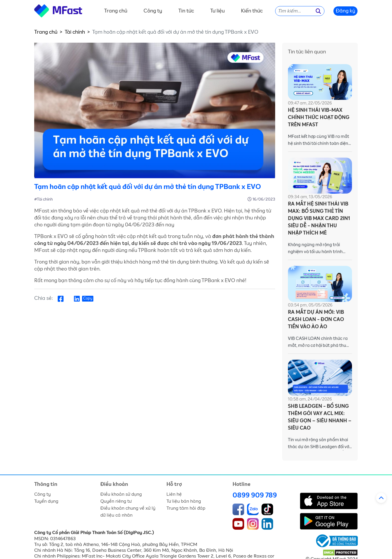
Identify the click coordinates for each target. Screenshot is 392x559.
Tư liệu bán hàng (184, 501)
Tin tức (186, 11)
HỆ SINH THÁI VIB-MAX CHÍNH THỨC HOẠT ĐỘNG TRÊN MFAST (319, 118)
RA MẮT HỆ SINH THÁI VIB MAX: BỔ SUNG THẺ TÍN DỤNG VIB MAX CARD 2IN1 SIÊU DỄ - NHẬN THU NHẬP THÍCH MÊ (319, 219)
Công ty (153, 11)
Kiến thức (252, 11)
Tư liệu (217, 11)
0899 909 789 (255, 495)
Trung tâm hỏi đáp (186, 508)
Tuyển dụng (46, 501)
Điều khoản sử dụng (121, 494)
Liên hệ (174, 494)
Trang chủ (116, 11)
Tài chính (75, 32)
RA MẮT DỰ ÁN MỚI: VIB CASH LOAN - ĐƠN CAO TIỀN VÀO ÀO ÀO (316, 320)
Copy (88, 299)
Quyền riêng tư (116, 501)
